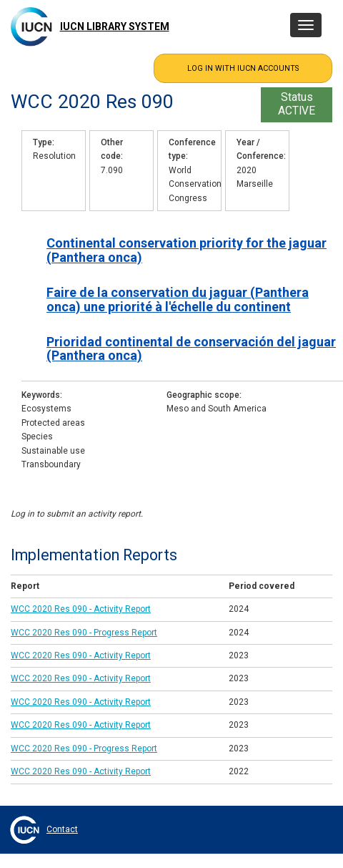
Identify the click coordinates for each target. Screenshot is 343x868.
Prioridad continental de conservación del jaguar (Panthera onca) (191, 348)
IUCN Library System (115, 26)
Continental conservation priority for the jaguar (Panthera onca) (187, 250)
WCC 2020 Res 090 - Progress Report (84, 633)
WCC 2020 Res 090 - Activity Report (81, 609)
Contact (62, 829)
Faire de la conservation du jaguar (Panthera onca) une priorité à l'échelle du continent (178, 299)
